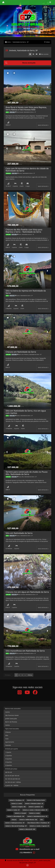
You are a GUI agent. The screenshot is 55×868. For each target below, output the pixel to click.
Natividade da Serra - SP (21, 42)
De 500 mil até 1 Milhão (13, 782)
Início (8, 42)
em (17, 800)
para (17, 804)
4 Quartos (9, 762)
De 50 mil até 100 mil (12, 776)
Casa (7, 739)
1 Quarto (8, 752)
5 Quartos (9, 765)
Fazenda (8, 745)
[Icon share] (19, 692)
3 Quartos (9, 759)
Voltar (47, 42)
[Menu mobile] (3, 2)
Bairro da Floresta (11, 722)
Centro (7, 712)
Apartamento (10, 742)
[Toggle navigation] (50, 3)
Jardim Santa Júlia (11, 719)
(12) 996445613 (35, 32)
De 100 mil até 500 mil (13, 779)
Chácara (8, 732)
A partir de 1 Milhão (12, 785)
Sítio (7, 735)
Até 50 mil (9, 772)
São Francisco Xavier (12, 715)
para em (35, 810)
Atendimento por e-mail (28, 849)
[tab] (27, 63)
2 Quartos (9, 755)
